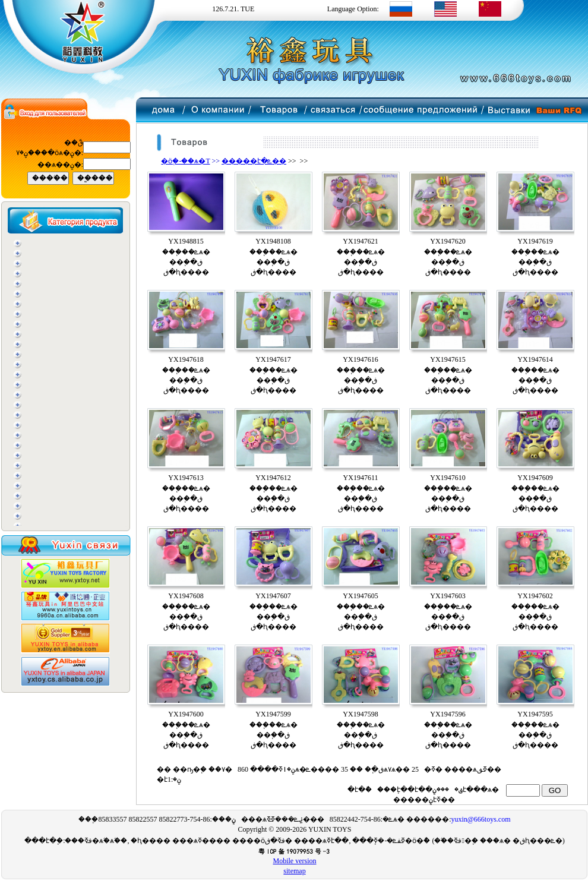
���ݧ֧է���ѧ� (467, 790)
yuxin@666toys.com (480, 819)
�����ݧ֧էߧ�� (423, 800)
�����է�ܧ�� (254, 161)
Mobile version (295, 861)
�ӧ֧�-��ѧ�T (185, 161)
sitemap (294, 871)
